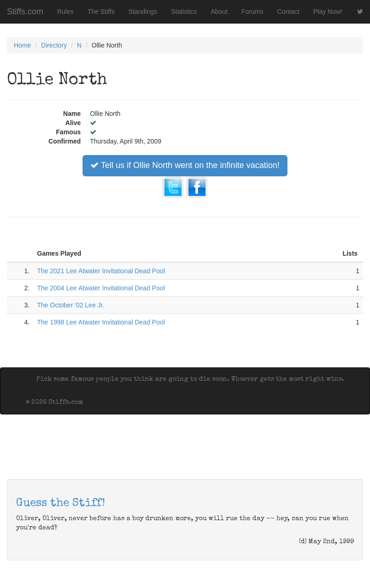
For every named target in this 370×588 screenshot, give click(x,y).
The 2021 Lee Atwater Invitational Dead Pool (101, 271)
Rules (66, 12)
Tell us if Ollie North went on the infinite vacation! (185, 165)
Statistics (184, 12)
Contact (288, 12)
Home (22, 45)
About (219, 12)
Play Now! (328, 12)
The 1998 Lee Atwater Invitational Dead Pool (101, 322)
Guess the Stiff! (61, 504)
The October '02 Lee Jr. (71, 305)
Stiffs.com (25, 12)
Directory (54, 45)
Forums (252, 12)
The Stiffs (101, 12)
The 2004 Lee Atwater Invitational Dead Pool (101, 288)
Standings (143, 12)
